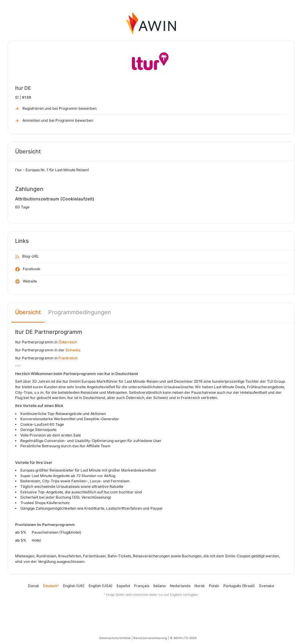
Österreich (68, 342)
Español (123, 586)
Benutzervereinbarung (150, 638)
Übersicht (28, 312)
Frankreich (68, 358)
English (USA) (101, 586)
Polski (214, 586)
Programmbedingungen (80, 312)
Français (142, 586)
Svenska (266, 586)
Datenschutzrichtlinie (115, 638)
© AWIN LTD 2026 (183, 638)
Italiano (159, 586)
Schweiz (73, 350)
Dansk (34, 586)
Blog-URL (27, 257)
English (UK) (74, 586)
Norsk (200, 586)
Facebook (28, 269)
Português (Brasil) (239, 586)
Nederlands (180, 586)
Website (26, 282)
